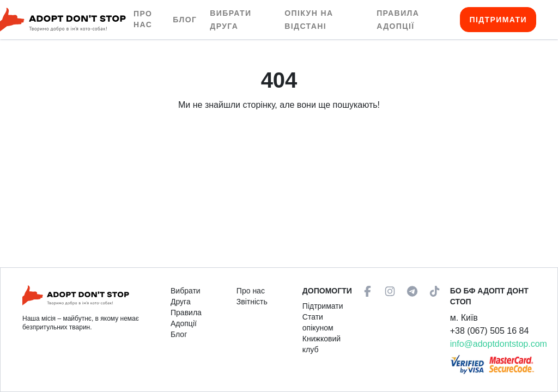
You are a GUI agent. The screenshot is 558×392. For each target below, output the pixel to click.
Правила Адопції (186, 318)
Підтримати (498, 20)
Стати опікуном (318, 322)
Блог (185, 20)
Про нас (143, 19)
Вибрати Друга (186, 296)
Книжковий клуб (322, 344)
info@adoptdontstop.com (499, 344)
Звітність (252, 302)
